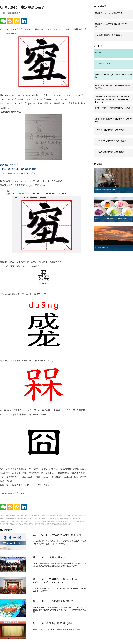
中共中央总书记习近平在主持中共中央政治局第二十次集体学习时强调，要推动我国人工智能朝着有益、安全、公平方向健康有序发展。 (60, 610)
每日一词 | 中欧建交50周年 (49, 557)
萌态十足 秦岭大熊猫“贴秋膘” (106, 190)
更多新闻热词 (6, 530)
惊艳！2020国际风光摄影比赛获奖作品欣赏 (113, 108)
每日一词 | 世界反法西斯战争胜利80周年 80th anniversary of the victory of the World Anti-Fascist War (113, 99)
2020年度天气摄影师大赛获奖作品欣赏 (111, 141)
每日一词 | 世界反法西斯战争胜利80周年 (57, 535)
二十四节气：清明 (103, 64)
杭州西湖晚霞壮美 (102, 247)
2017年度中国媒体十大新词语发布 (109, 35)
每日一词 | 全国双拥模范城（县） (53, 623)
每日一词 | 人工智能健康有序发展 (53, 601)
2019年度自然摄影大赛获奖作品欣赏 (110, 130)
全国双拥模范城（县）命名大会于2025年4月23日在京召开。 (57, 630)
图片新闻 (98, 164)
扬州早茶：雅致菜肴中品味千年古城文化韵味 (111, 219)
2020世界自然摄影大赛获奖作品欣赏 (110, 152)
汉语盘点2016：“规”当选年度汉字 (109, 13)
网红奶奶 (99, 52)
